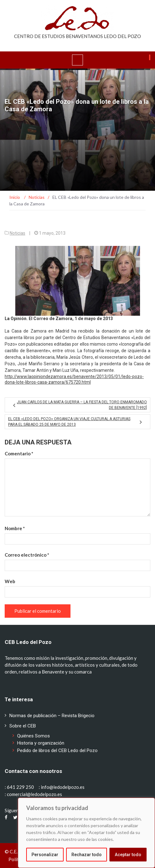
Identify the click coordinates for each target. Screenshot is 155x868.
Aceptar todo (128, 855)
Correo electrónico (27, 555)
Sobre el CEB (23, 726)
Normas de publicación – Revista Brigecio (52, 716)
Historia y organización (41, 743)
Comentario (19, 453)
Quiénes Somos (34, 736)
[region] (86, 833)
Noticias (17, 233)
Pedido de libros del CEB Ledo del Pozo (57, 751)
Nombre (15, 528)
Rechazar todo (87, 855)
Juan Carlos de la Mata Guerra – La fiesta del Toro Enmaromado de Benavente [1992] (82, 405)
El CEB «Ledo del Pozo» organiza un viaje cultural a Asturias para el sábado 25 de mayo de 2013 (69, 422)
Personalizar (45, 855)
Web (10, 581)
